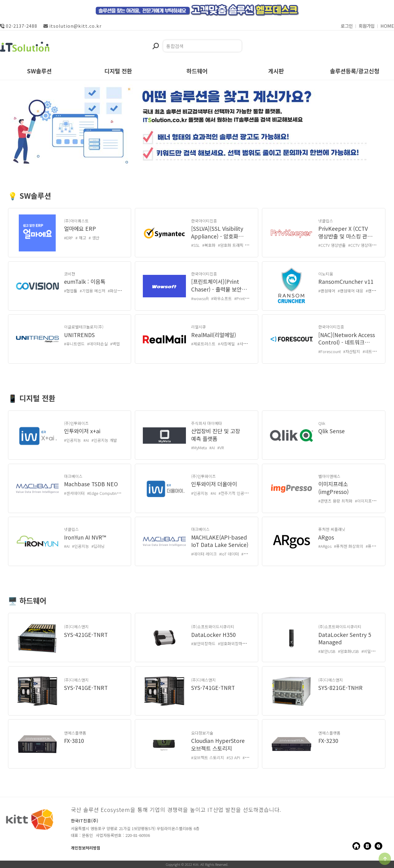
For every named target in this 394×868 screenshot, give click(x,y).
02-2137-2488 (19, 26)
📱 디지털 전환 (32, 399)
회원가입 (367, 26)
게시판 (276, 71)
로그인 (347, 26)
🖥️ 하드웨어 (27, 601)
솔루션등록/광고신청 (355, 71)
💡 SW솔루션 (30, 196)
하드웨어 (197, 71)
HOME (387, 26)
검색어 (152, 40)
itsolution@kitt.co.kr (72, 26)
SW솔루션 (39, 71)
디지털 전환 (118, 71)
